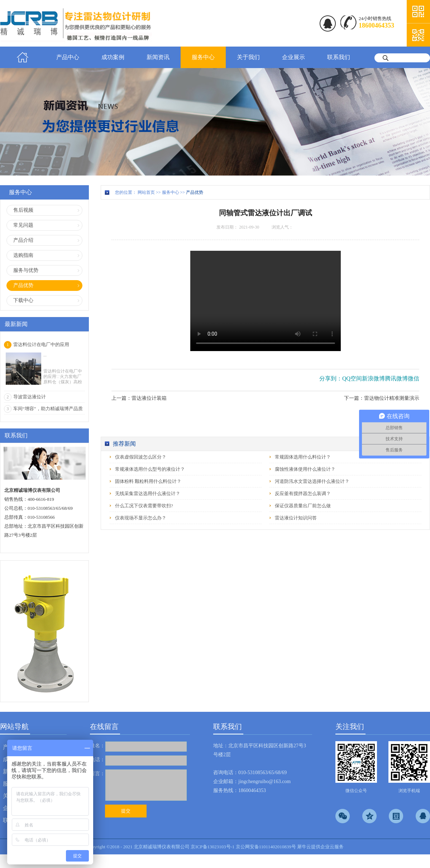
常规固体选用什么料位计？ (303, 457)
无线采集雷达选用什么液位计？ (148, 493)
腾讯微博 (396, 378)
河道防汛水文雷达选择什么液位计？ (312, 481)
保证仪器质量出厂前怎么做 (303, 506)
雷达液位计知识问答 (296, 518)
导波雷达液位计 (30, 397)
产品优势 (195, 192)
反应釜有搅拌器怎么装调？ (303, 493)
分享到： (331, 378)
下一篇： (382, 398)
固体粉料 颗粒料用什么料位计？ (148, 481)
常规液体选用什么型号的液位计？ (150, 469)
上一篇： (139, 398)
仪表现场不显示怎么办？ (141, 518)
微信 (414, 378)
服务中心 (171, 192)
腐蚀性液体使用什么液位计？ (305, 469)
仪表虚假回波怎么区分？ (141, 457)
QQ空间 (352, 378)
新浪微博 (373, 378)
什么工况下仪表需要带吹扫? (144, 506)
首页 (23, 57)
